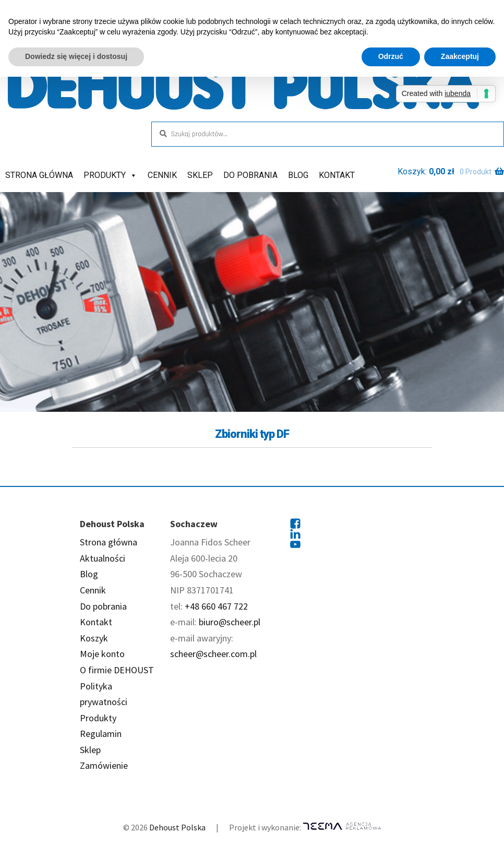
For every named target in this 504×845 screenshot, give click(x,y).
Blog (298, 175)
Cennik (162, 175)
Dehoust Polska (177, 827)
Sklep (200, 175)
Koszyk (94, 638)
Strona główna (39, 175)
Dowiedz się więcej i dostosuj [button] (76, 56)
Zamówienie (104, 765)
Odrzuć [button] (391, 56)
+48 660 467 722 (216, 606)
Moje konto (102, 654)
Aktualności (103, 558)
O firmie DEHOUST (117, 670)
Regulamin (101, 734)
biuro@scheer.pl (230, 622)
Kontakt (337, 175)
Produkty (110, 175)
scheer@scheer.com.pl (213, 654)
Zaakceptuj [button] (460, 56)
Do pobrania (250, 175)
